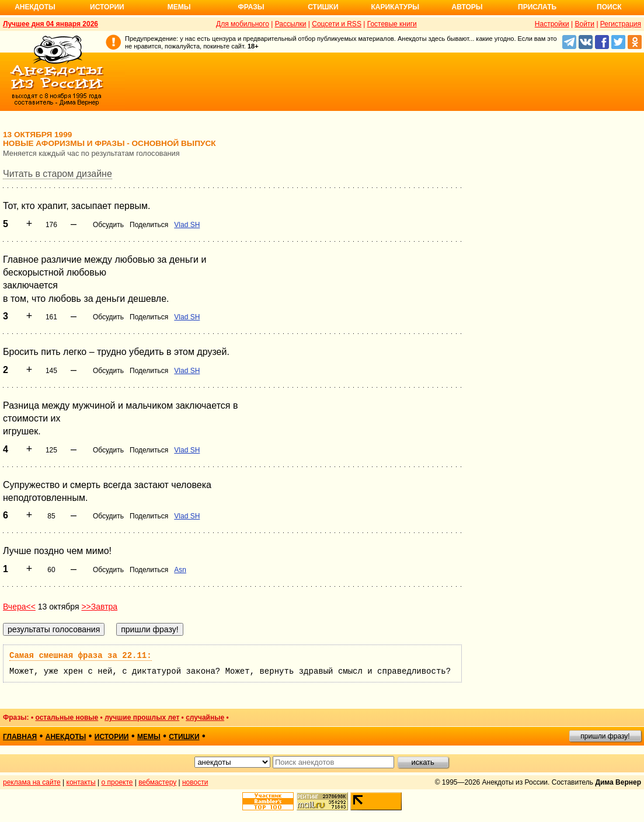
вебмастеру (157, 782)
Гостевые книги (392, 24)
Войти (584, 24)
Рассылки (291, 24)
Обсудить (108, 225)
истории (112, 737)
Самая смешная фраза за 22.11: (81, 656)
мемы (149, 737)
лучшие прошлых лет (142, 717)
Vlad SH (187, 225)
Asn (180, 570)
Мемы (179, 7)
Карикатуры (395, 7)
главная (20, 737)
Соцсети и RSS (337, 24)
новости (195, 782)
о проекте (117, 782)
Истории (107, 7)
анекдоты (66, 737)
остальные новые (67, 717)
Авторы (467, 7)
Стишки (323, 7)
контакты (81, 782)
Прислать (537, 7)
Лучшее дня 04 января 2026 (51, 24)
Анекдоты (35, 7)
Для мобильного (243, 24)
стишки (184, 737)
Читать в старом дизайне (58, 174)
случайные (205, 717)
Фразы (251, 7)
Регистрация (621, 24)
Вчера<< (19, 607)
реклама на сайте (32, 782)
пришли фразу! (605, 736)
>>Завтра (99, 607)
